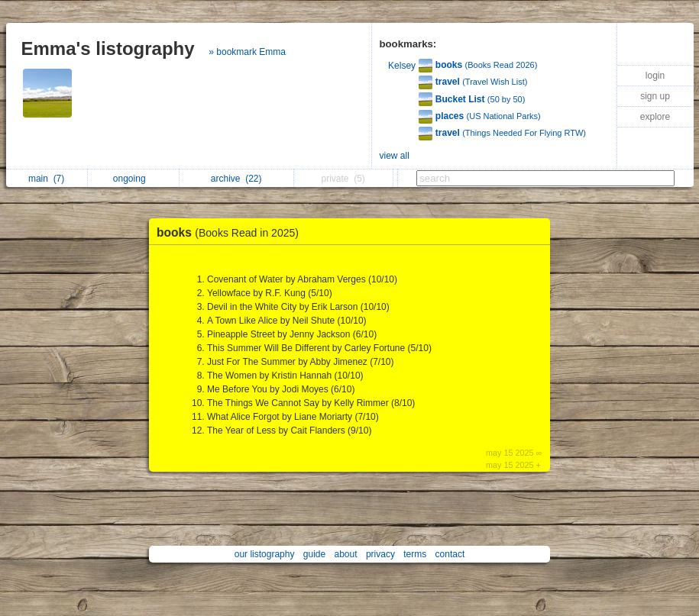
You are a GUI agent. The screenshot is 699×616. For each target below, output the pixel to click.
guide (314, 554)
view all (395, 156)
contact (450, 554)
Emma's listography (108, 48)
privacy (380, 554)
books (231, 232)
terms (415, 554)
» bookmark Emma (247, 52)
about (346, 554)
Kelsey (402, 66)
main (46, 179)
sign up (655, 96)
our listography (265, 554)
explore (655, 117)
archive (236, 179)
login (655, 76)
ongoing (133, 179)
